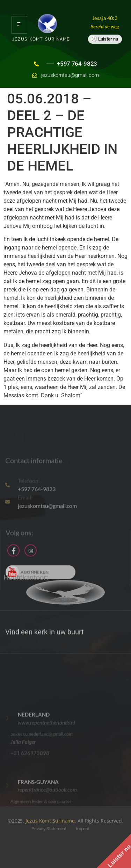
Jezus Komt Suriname (50, 821)
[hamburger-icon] (19, 25)
